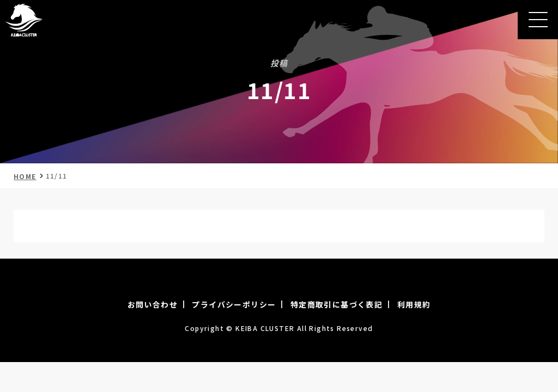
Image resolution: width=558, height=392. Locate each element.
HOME (25, 176)
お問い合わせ (153, 304)
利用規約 (414, 304)
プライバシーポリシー (234, 304)
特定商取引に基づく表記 (336, 304)
